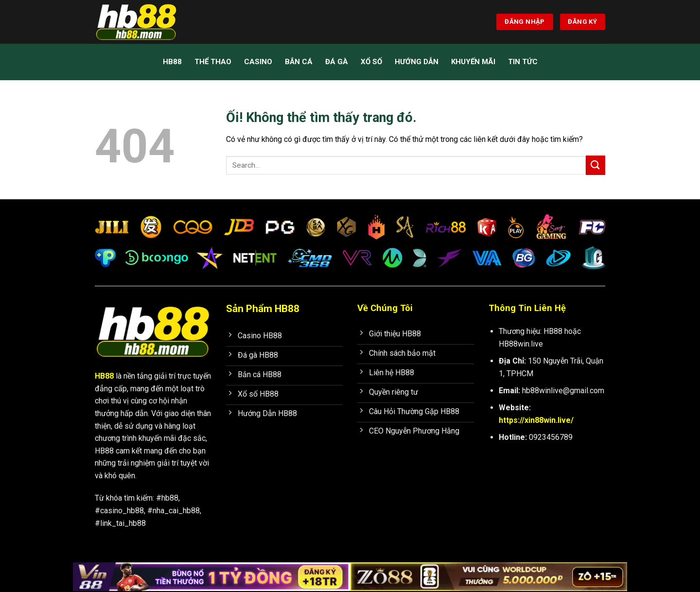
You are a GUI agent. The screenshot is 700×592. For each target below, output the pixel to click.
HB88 (172, 62)
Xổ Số (371, 62)
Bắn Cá (299, 62)
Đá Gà (337, 62)
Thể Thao (213, 62)
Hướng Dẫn (417, 62)
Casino (258, 62)
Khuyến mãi (473, 62)
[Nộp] (595, 165)
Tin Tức (523, 62)
